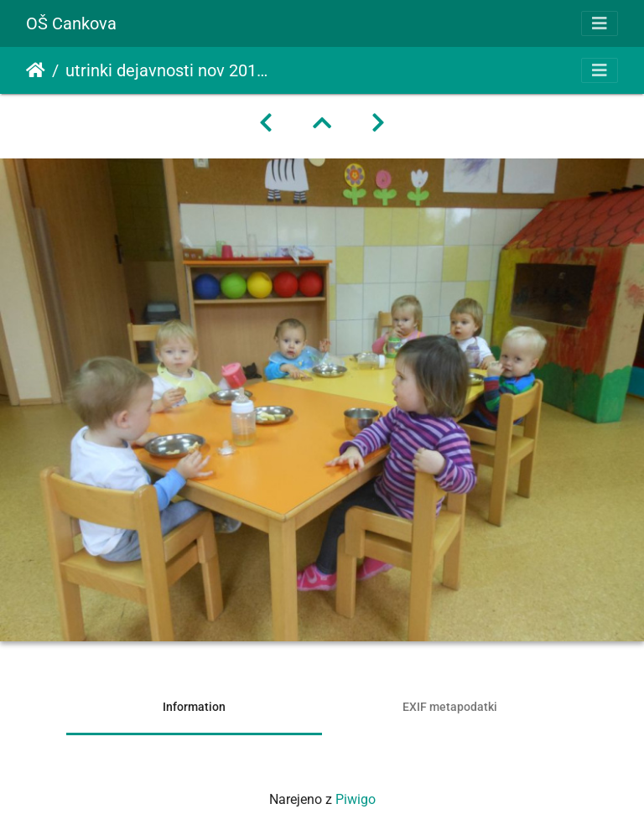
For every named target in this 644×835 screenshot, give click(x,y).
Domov (36, 70)
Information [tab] (194, 707)
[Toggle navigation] (600, 23)
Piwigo (356, 799)
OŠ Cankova (71, 23)
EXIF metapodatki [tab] (450, 707)
